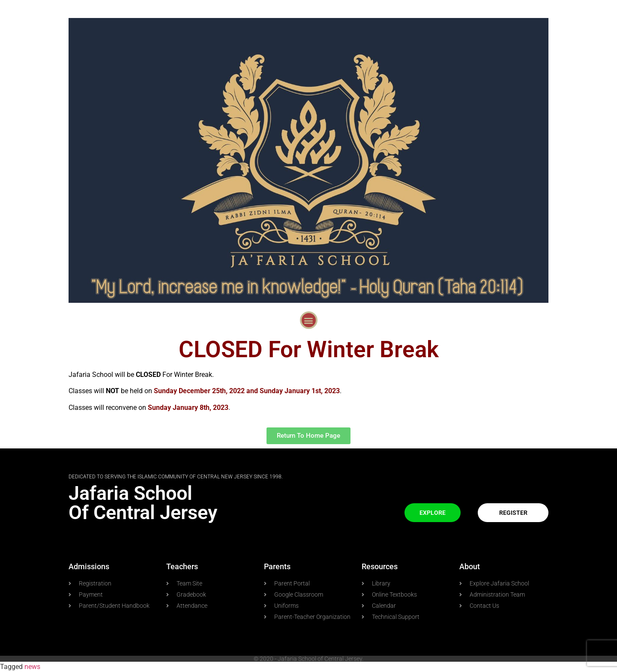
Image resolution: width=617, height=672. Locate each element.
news (32, 667)
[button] (309, 320)
